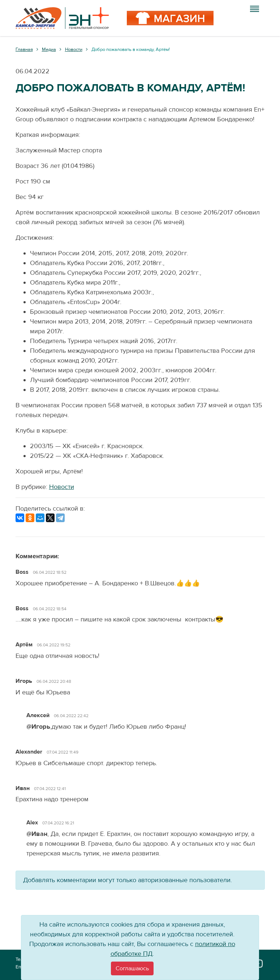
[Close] (132, 968)
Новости (62, 487)
